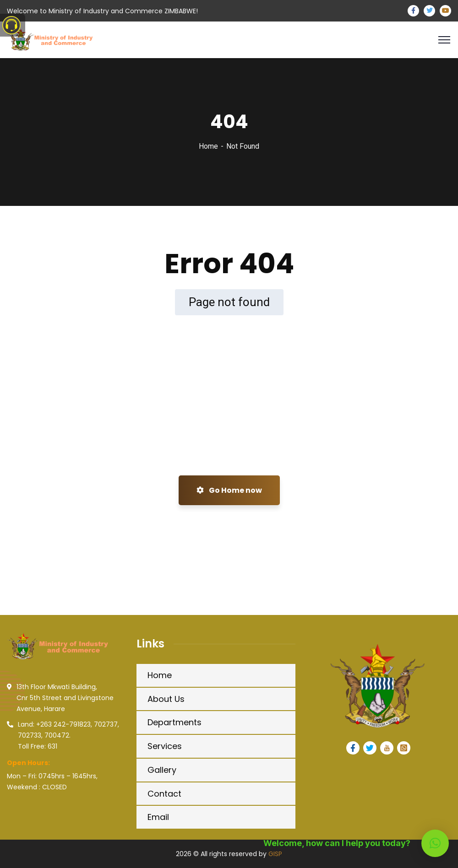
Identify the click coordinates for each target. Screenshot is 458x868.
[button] (435, 843)
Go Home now (229, 490)
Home (208, 146)
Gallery (162, 770)
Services (165, 746)
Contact (164, 794)
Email (158, 817)
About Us (166, 699)
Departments (174, 722)
